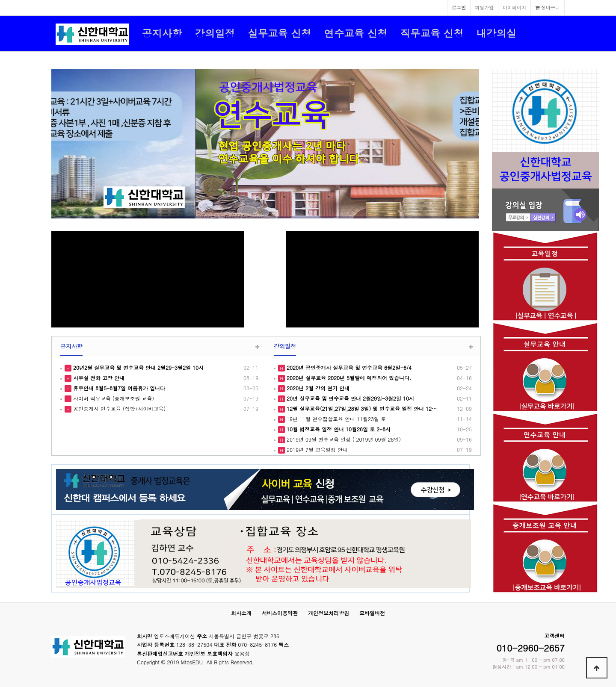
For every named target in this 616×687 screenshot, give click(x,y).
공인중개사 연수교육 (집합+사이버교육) (118, 408)
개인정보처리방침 (329, 613)
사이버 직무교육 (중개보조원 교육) (113, 398)
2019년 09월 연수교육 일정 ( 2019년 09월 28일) (343, 439)
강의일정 (215, 33)
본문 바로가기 (0, 0)
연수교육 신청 (355, 33)
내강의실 (497, 33)
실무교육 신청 (279, 33)
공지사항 (162, 33)
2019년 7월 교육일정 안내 (316, 450)
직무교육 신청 (432, 33)
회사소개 (241, 613)
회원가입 (484, 7)
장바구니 (548, 7)
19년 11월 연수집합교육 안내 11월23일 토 (335, 419)
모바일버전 (372, 613)
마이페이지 (514, 7)
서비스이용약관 (280, 613)
